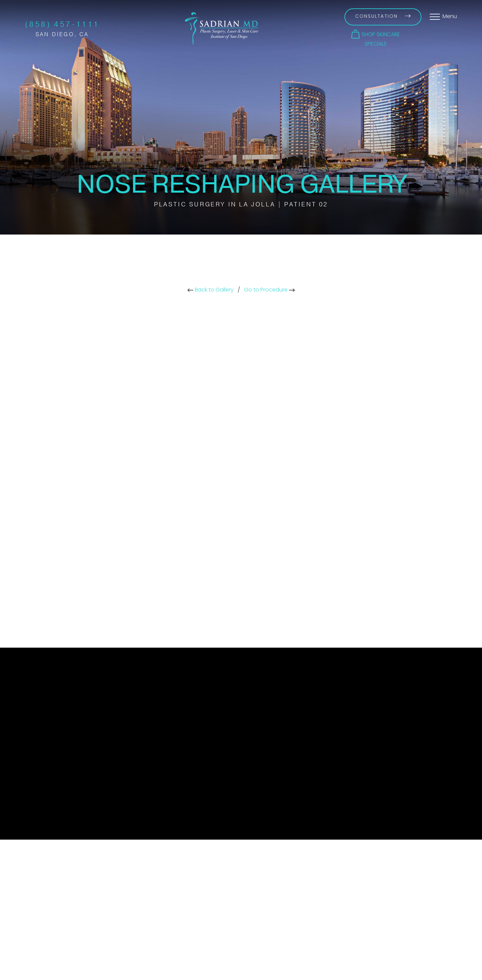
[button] (376, 34)
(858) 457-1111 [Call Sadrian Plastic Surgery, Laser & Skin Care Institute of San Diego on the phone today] (62, 24)
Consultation (383, 17)
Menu (450, 17)
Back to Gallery (211, 290)
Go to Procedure (269, 290)
